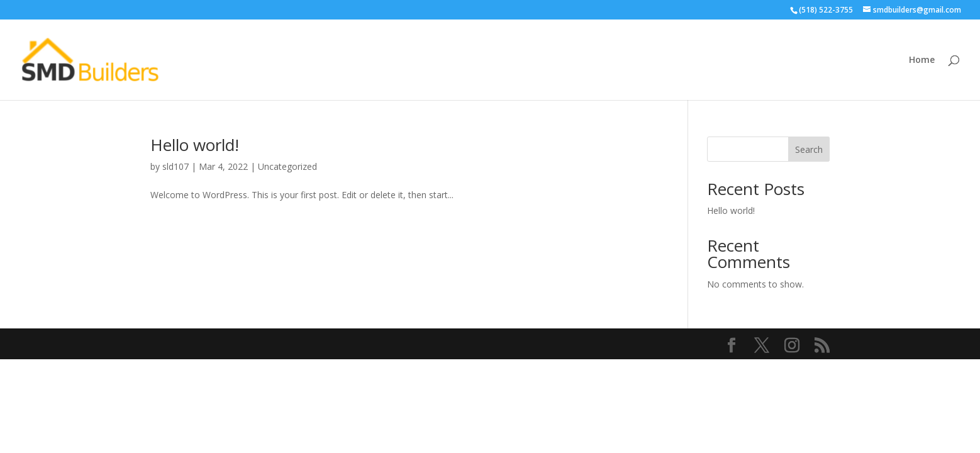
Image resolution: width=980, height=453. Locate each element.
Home (922, 60)
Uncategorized (287, 166)
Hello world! (195, 145)
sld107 (175, 166)
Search (809, 149)
